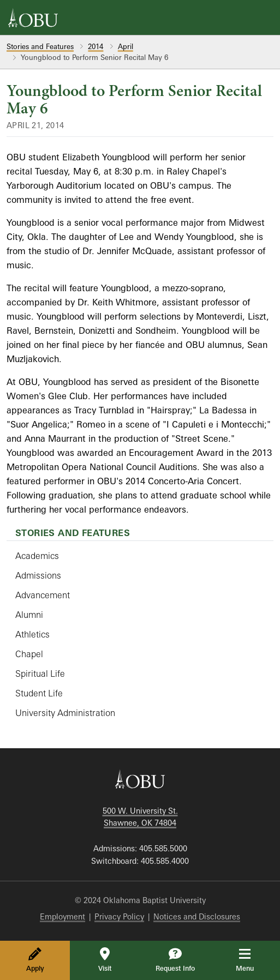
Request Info (175, 960)
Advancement (43, 595)
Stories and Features (40, 46)
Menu (252, 960)
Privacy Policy (119, 916)
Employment (62, 916)
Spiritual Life (40, 674)
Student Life (39, 693)
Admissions (38, 575)
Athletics (32, 634)
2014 (96, 46)
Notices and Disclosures (197, 916)
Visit (105, 960)
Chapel (29, 654)
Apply (35, 960)
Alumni (29, 615)
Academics (37, 556)
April (126, 46)
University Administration (65, 713)
